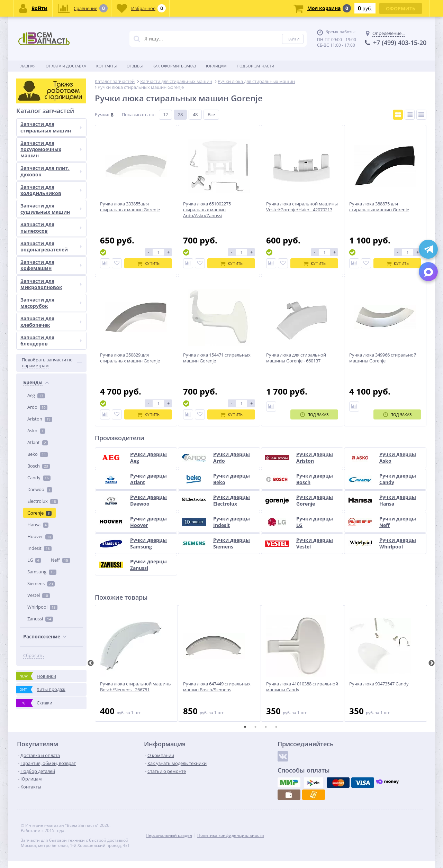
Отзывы (135, 66)
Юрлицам (216, 66)
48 (195, 114)
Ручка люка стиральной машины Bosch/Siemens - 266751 (136, 687)
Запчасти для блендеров (51, 656)
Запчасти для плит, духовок (51, 487)
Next (432, 663)
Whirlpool (42, 364)
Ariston (40, 176)
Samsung (42, 329)
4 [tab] (276, 727)
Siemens (41, 341)
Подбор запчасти (255, 66)
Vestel (39, 352)
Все (211, 114)
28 (180, 114)
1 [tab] (245, 727)
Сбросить (34, 413)
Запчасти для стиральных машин (51, 443)
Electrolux (43, 258)
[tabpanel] (136, 663)
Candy (39, 235)
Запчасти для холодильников (51, 506)
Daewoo (40, 247)
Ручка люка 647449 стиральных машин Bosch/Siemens (217, 687)
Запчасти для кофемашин (51, 581)
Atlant (38, 200)
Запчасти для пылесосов (51, 543)
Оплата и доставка (66, 66)
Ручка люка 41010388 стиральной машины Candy (302, 687)
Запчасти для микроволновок (51, 600)
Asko (36, 188)
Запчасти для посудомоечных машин (51, 465)
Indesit (39, 305)
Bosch (39, 223)
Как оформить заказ (174, 66)
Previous (91, 663)
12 (165, 114)
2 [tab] (255, 727)
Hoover (40, 294)
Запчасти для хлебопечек (51, 638)
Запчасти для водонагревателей (51, 562)
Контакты (106, 66)
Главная (27, 66)
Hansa (38, 282)
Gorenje (39, 270)
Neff (60, 317)
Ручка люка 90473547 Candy (379, 684)
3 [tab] (266, 727)
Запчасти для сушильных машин (51, 525)
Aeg (36, 153)
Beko (38, 211)
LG (34, 317)
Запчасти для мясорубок (51, 618)
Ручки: (102, 114)
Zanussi (40, 376)
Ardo (37, 164)
